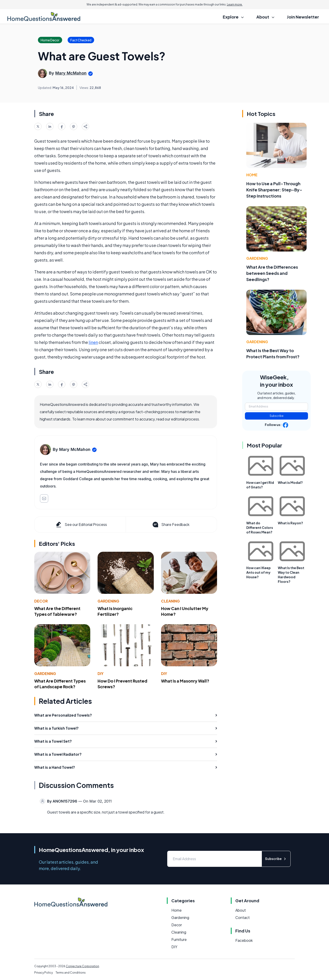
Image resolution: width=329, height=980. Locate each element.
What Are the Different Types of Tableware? (57, 611)
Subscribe (277, 416)
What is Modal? (290, 482)
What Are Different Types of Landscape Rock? (60, 684)
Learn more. (235, 4)
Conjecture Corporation (82, 966)
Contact (243, 917)
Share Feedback (171, 525)
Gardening (108, 601)
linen (93, 342)
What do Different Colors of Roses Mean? (260, 527)
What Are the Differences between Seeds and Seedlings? (272, 273)
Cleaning (170, 601)
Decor (41, 601)
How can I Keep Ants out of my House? (259, 572)
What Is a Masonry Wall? (185, 681)
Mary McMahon (71, 73)
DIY (101, 673)
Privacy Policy (44, 973)
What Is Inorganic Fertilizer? (115, 611)
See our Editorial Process (81, 525)
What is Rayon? (290, 523)
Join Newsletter (303, 17)
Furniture (179, 939)
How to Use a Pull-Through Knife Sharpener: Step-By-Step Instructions (274, 190)
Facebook (244, 940)
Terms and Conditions (71, 973)
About (241, 910)
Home (252, 175)
